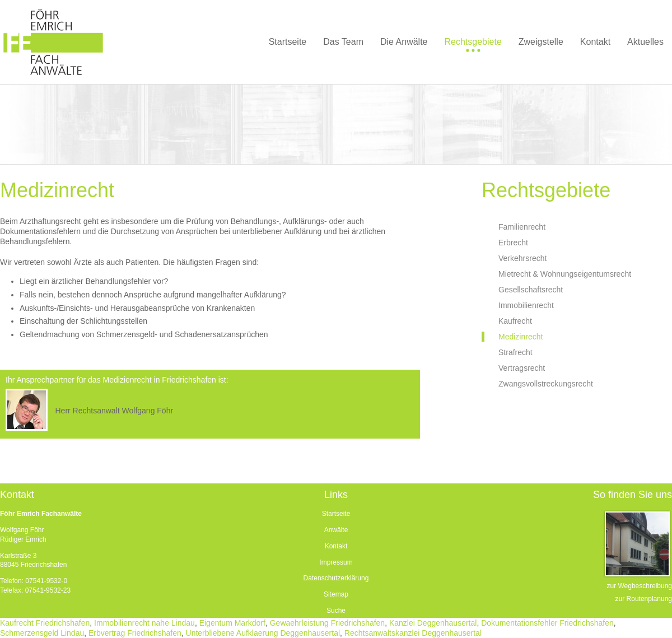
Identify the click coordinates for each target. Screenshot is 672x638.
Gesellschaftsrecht (531, 290)
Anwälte (336, 530)
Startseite (336, 514)
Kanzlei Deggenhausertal (433, 623)
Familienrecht (522, 227)
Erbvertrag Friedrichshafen (135, 633)
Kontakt (336, 546)
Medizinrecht (521, 337)
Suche (336, 611)
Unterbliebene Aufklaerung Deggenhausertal (263, 633)
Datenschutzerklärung (336, 578)
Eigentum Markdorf (232, 623)
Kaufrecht (515, 321)
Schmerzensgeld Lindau (42, 633)
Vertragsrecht (522, 368)
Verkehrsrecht (522, 258)
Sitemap (336, 594)
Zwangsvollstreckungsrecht (546, 384)
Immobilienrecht (526, 305)
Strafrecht (515, 352)
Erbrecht (513, 243)
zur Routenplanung (644, 599)
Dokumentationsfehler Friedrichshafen (547, 623)
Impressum (336, 562)
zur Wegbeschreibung (639, 586)
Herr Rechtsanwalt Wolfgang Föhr (114, 411)
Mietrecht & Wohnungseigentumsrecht (565, 274)
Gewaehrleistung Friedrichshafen (327, 623)
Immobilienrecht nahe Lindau (144, 623)
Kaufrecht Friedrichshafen (45, 623)
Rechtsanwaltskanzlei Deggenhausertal (413, 633)
